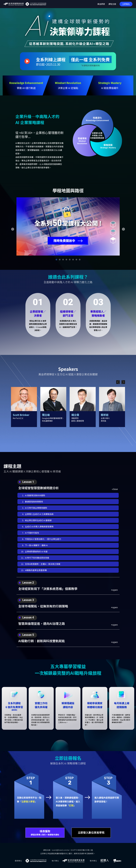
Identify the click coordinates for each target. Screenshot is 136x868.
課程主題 (112, 4)
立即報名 (126, 4)
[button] (13, 229)
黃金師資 (101, 4)
